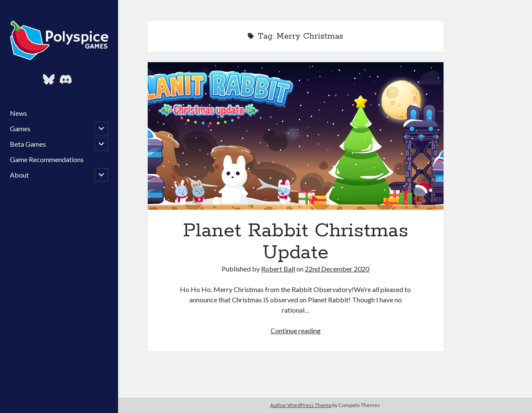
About (19, 175)
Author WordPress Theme (301, 405)
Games (20, 128)
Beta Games (28, 144)
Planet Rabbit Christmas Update (295, 136)
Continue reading (296, 330)
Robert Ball (278, 269)
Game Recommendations (47, 159)
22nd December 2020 (337, 269)
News (18, 113)
